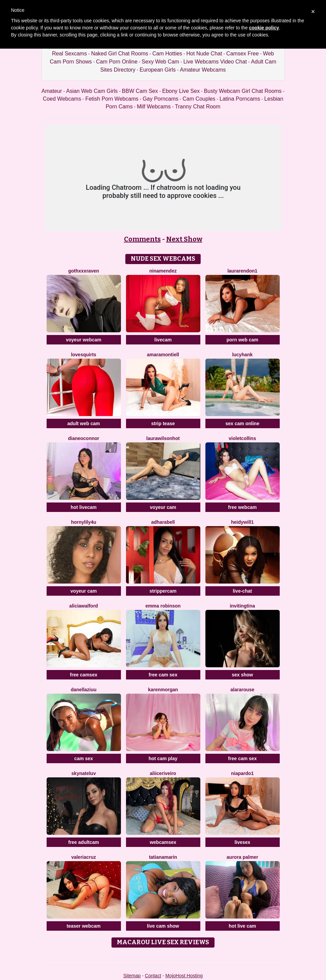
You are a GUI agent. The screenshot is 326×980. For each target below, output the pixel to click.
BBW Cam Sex (140, 91)
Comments (142, 239)
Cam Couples (199, 99)
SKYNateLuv (83, 773)
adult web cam (83, 423)
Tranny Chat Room (198, 107)
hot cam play (163, 758)
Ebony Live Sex (181, 91)
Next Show (184, 239)
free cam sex (163, 675)
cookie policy (264, 28)
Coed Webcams (62, 99)
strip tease (163, 423)
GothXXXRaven (84, 271)
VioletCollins (242, 438)
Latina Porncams (240, 99)
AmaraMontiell (163, 355)
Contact (153, 976)
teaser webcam (83, 926)
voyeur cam (163, 507)
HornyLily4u (84, 522)
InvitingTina (242, 606)
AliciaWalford (84, 606)
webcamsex (163, 842)
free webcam (242, 507)
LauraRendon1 (242, 271)
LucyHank (242, 355)
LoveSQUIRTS (84, 355)
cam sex (84, 758)
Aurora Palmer (242, 857)
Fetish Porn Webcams (112, 99)
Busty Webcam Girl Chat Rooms (243, 91)
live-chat (242, 591)
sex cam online (242, 423)
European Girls (158, 70)
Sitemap (132, 976)
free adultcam (84, 842)
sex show (242, 675)
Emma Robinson (163, 606)
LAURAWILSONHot (163, 438)
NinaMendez (163, 271)
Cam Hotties (167, 54)
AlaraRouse (242, 690)
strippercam (163, 591)
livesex (242, 842)
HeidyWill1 (242, 522)
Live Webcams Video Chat (215, 62)
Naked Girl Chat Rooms (120, 54)
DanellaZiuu (83, 690)
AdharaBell (163, 522)
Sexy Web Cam (160, 62)
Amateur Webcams (203, 70)
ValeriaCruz (84, 857)
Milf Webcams (154, 107)
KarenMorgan (163, 690)
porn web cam (242, 340)
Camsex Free (243, 54)
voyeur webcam (84, 340)
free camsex (84, 675)
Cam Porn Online (117, 62)
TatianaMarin (163, 857)
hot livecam (84, 507)
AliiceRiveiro (163, 773)
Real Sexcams (69, 54)
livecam (163, 340)
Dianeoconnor (84, 438)
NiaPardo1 (242, 773)
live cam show (163, 926)
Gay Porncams (160, 99)
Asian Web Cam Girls (92, 91)
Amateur (52, 91)
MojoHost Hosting (184, 976)
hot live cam (242, 926)
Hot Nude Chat (204, 54)
